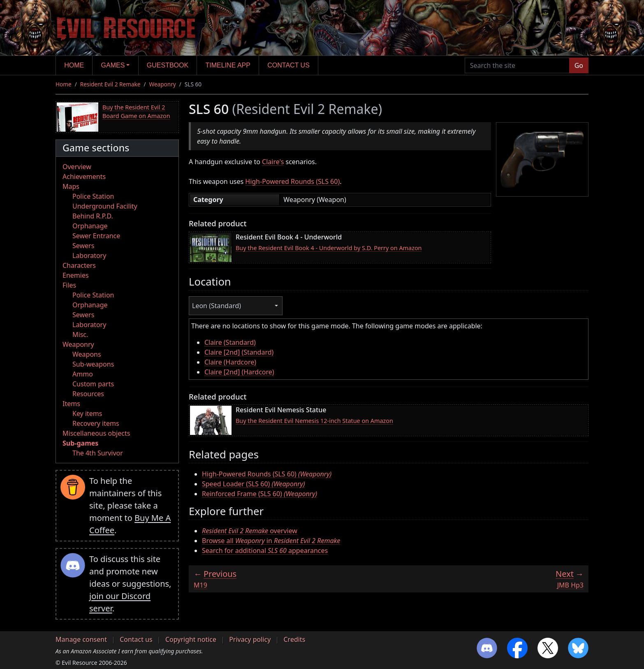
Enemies (76, 275)
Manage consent (81, 639)
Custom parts (93, 384)
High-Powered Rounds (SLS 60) (292, 181)
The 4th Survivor (98, 453)
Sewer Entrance (96, 236)
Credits (294, 639)
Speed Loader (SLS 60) (254, 484)
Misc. (80, 334)
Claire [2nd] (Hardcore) (239, 372)
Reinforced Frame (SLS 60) (259, 494)
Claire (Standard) (230, 342)
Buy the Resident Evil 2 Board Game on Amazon (136, 112)
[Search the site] (517, 65)
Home (74, 65)
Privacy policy (250, 639)
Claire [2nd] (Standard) (239, 352)
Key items (87, 413)
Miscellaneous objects (96, 433)
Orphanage (90, 226)
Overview (77, 167)
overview (250, 531)
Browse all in (271, 541)
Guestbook (168, 65)
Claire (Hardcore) (230, 362)
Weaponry (163, 84)
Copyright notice (191, 639)
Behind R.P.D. (93, 216)
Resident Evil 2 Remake (110, 84)
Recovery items (96, 423)
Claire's (273, 162)
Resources (88, 394)
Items (71, 404)
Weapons (87, 354)
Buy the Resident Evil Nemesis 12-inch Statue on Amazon (314, 421)
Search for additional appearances (265, 551)
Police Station (93, 196)
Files (69, 285)
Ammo (83, 374)
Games (113, 65)
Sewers (83, 246)
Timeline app (228, 65)
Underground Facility (105, 206)
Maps (71, 186)
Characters (79, 265)
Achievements (84, 177)
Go (579, 65)
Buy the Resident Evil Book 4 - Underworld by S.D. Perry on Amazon (329, 248)
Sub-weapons (93, 364)
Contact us (288, 65)
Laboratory (89, 256)
